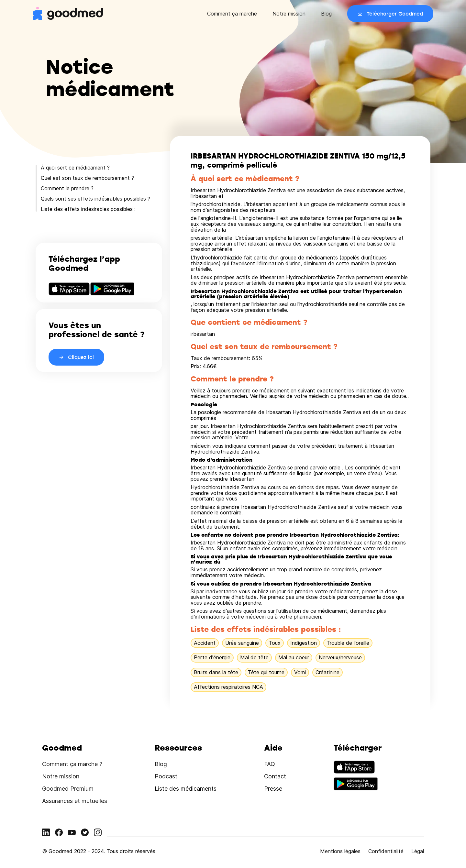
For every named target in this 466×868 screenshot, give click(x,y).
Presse (273, 789)
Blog (326, 14)
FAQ (270, 764)
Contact (275, 776)
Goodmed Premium (68, 789)
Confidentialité (386, 851)
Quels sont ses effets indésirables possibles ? (95, 199)
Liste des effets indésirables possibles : (88, 209)
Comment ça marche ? (72, 764)
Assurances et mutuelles (75, 801)
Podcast (166, 776)
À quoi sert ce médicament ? (75, 168)
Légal (418, 851)
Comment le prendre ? (67, 188)
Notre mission (289, 14)
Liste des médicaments (186, 789)
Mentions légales (340, 851)
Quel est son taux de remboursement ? (87, 178)
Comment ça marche (232, 14)
